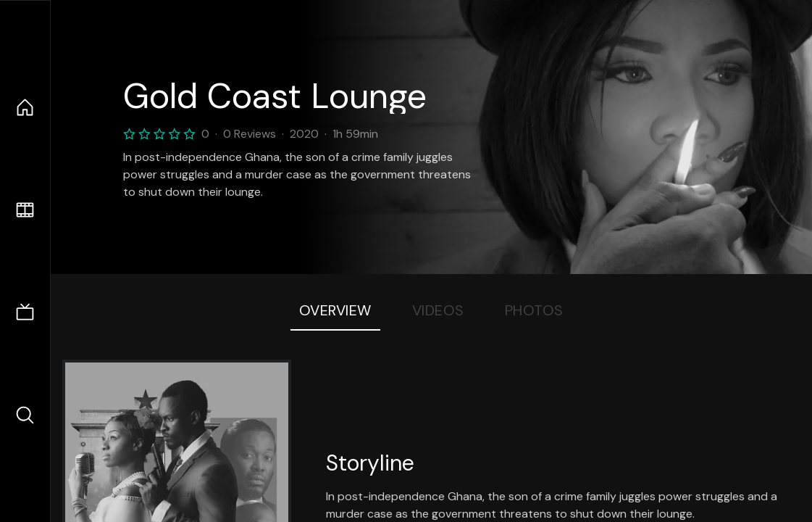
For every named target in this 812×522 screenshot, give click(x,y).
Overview (335, 310)
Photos (534, 310)
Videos (438, 310)
